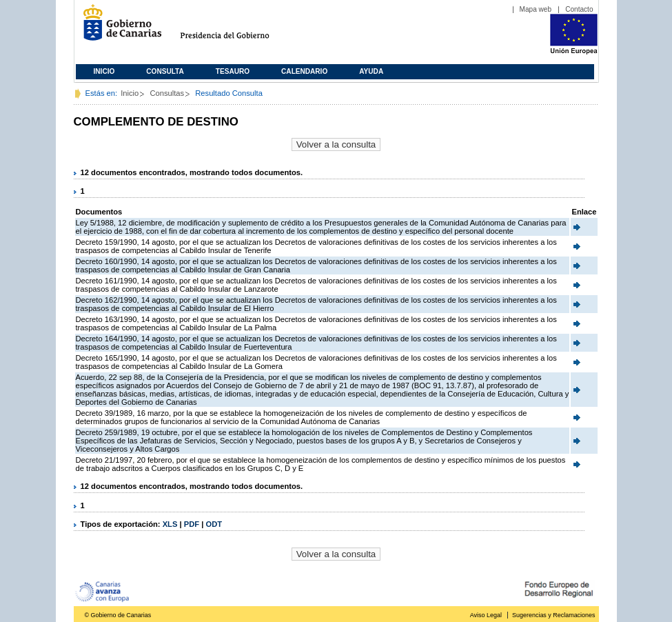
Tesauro (233, 71)
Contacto (579, 9)
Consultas (167, 93)
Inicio (104, 71)
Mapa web (536, 9)
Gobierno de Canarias (118, 28)
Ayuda (371, 71)
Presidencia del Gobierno (237, 28)
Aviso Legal (486, 615)
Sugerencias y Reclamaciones (553, 615)
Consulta (165, 71)
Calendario (304, 71)
